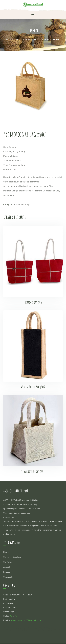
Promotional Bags (29, 39)
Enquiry (7, 572)
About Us (7, 567)
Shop (16, 39)
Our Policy (8, 562)
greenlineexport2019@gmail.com (26, 620)
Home (8, 39)
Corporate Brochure (12, 557)
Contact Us (8, 577)
